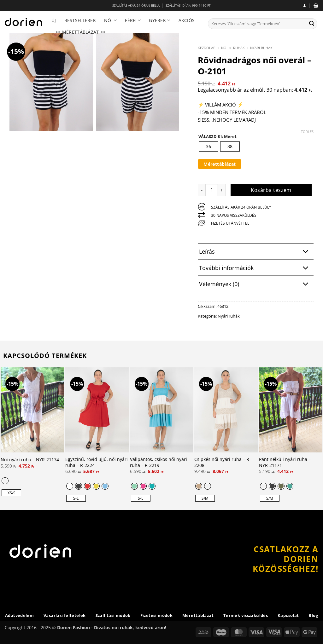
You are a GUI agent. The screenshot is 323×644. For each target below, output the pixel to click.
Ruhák (239, 48)
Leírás (255, 252)
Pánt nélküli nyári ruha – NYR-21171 (285, 462)
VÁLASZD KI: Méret (217, 137)
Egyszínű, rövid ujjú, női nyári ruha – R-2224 (97, 462)
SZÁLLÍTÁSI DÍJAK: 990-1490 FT (188, 6)
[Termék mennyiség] (212, 190)
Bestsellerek (80, 20)
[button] (305, 6)
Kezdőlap (207, 48)
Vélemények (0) (255, 284)
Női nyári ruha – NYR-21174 (30, 460)
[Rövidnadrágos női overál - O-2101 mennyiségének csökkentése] (202, 190)
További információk (255, 268)
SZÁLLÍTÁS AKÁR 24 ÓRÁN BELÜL (136, 6)
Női (110, 20)
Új (54, 20)
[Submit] (312, 24)
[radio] (208, 147)
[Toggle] (306, 252)
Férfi (133, 20)
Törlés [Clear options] (307, 132)
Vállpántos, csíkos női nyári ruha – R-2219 (159, 462)
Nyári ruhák (261, 48)
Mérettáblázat (220, 164)
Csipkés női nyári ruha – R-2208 (223, 462)
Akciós (187, 20)
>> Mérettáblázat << (80, 32)
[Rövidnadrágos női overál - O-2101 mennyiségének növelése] (222, 190)
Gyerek (159, 20)
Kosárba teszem (271, 190)
